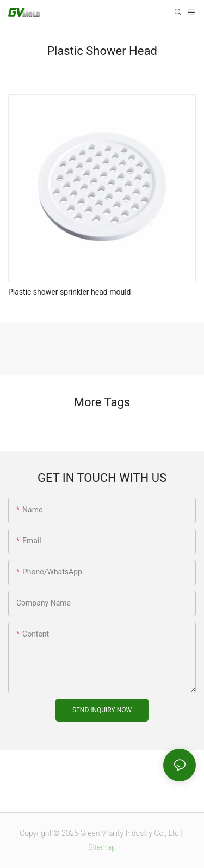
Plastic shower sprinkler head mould (69, 292)
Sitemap (102, 847)
